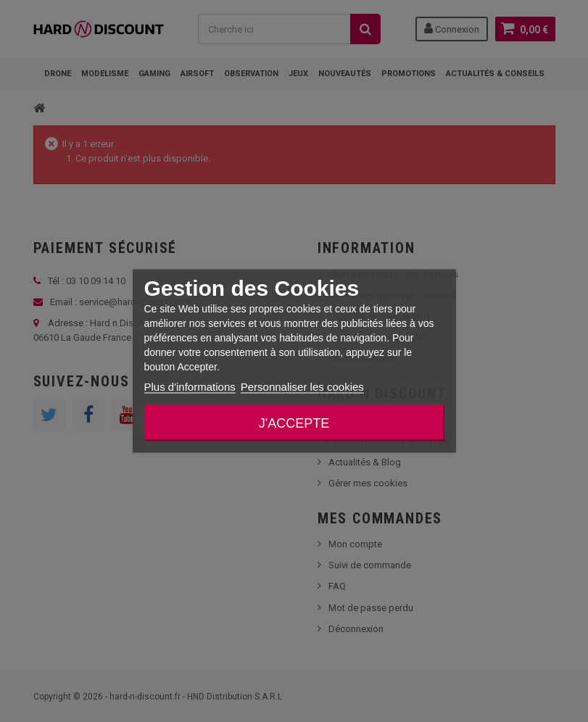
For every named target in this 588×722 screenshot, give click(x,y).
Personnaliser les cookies (302, 387)
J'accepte (294, 423)
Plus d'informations (189, 387)
